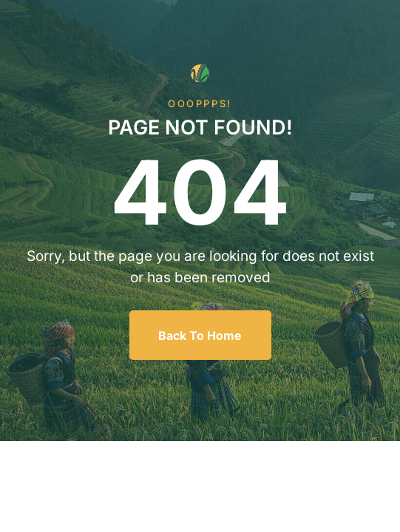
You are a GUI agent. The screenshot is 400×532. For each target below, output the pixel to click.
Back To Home (200, 335)
